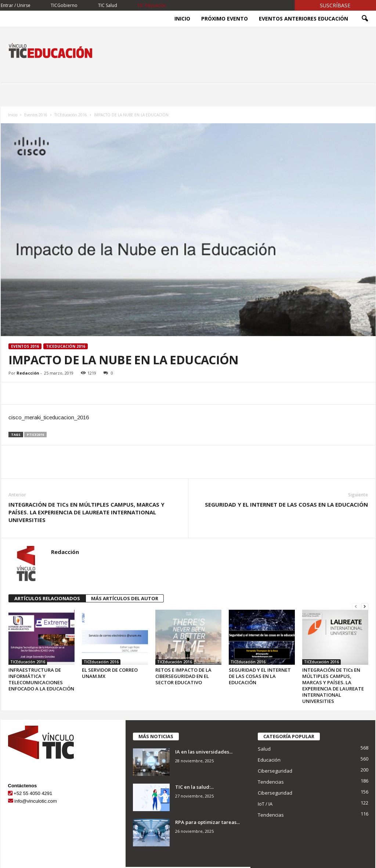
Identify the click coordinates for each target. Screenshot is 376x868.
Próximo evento (225, 19)
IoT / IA (265, 804)
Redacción (28, 373)
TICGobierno (64, 5)
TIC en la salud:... (194, 787)
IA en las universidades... (204, 752)
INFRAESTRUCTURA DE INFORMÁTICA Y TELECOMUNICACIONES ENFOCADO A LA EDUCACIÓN (41, 679)
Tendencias (271, 782)
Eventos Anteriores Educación (303, 19)
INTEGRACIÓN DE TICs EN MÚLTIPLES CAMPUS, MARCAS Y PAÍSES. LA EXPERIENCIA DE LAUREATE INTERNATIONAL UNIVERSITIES (86, 512)
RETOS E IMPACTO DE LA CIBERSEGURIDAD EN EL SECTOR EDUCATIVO (183, 676)
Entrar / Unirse (16, 5)
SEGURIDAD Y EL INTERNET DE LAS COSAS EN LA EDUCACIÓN (286, 504)
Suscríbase (335, 5)
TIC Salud (108, 5)
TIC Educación (152, 5)
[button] (365, 19)
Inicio (182, 19)
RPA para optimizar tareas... (207, 822)
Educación (269, 760)
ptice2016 (35, 435)
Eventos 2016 (36, 115)
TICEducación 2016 (71, 115)
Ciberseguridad (275, 771)
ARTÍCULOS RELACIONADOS (47, 598)
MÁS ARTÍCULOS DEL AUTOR (125, 598)
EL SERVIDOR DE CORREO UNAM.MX (110, 673)
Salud (264, 749)
